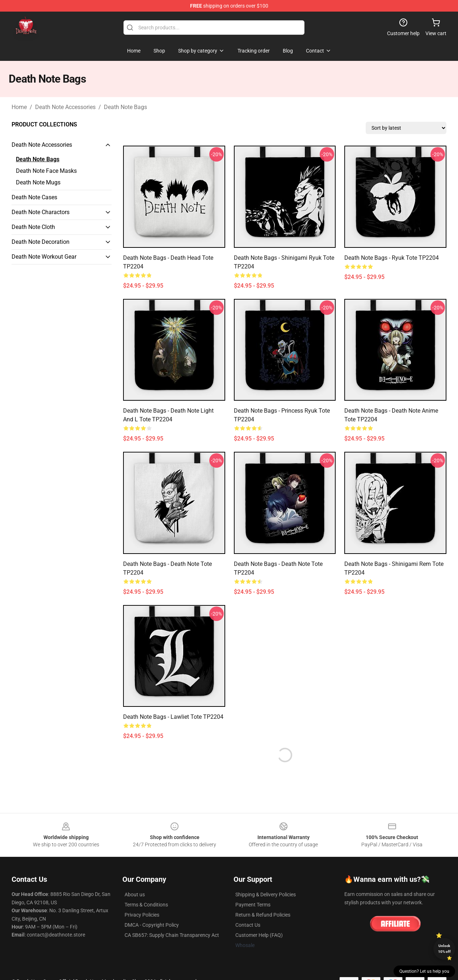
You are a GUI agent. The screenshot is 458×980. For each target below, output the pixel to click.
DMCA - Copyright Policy (152, 925)
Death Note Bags (125, 107)
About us (135, 894)
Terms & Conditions (146, 905)
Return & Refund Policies (263, 915)
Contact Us (248, 925)
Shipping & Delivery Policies (266, 894)
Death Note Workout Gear (44, 257)
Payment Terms (253, 905)
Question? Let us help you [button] (424, 971)
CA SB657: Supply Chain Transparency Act (172, 935)
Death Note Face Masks (46, 171)
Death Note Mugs (38, 182)
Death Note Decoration (41, 242)
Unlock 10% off (444, 949)
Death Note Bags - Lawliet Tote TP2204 (173, 717)
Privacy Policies (142, 915)
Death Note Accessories (65, 107)
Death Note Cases (34, 197)
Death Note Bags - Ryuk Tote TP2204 (392, 258)
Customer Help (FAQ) (259, 935)
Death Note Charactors (41, 212)
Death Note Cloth (33, 227)
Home (19, 107)
